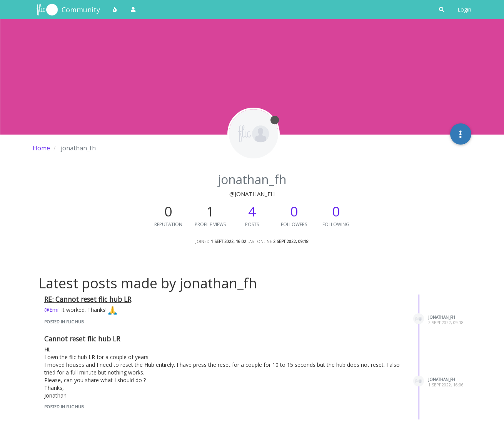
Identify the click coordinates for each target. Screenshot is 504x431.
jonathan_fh (442, 317)
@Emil (52, 310)
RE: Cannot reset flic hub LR (88, 299)
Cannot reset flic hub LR (82, 339)
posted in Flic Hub (64, 322)
